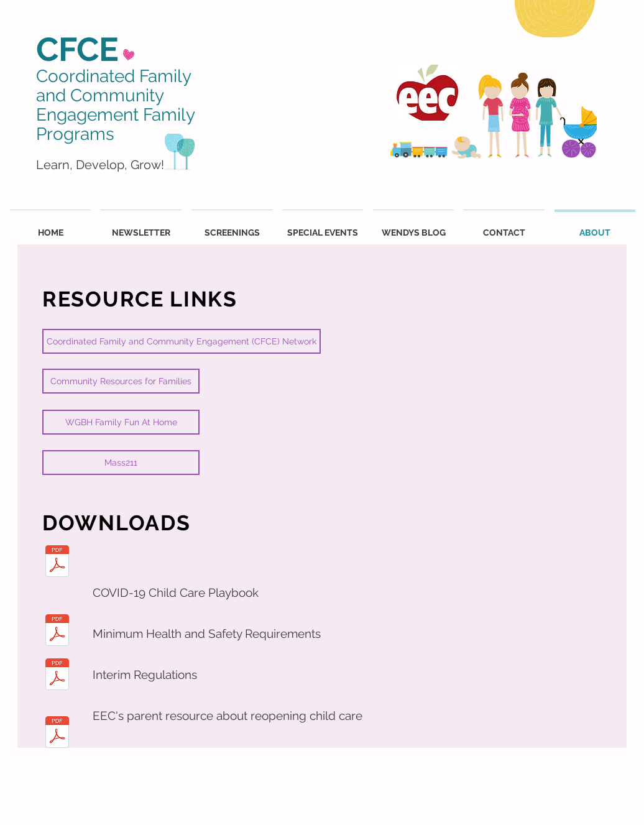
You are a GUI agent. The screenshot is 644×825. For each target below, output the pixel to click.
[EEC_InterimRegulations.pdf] (57, 676)
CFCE (77, 49)
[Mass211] (121, 463)
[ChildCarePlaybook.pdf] (57, 563)
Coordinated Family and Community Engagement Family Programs (115, 105)
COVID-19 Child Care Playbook (176, 592)
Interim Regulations (145, 675)
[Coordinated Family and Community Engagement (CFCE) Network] (182, 341)
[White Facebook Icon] (531, 814)
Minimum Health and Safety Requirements (207, 634)
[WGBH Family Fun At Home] (121, 422)
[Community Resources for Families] (121, 381)
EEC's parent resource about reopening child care (228, 716)
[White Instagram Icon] (557, 814)
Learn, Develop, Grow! (100, 165)
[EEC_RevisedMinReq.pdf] (57, 632)
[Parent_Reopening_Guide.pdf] (57, 734)
